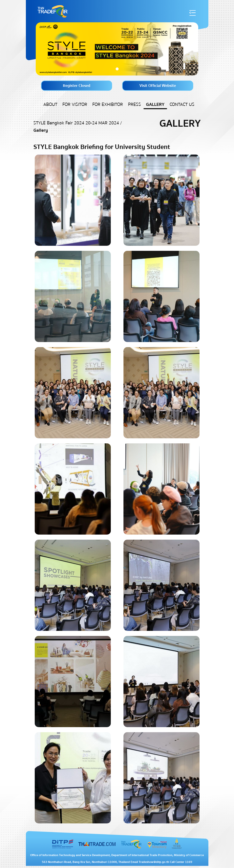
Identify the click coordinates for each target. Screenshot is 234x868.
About (50, 105)
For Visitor (75, 105)
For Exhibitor (108, 105)
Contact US (182, 105)
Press (134, 105)
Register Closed (77, 86)
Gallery (155, 105)
